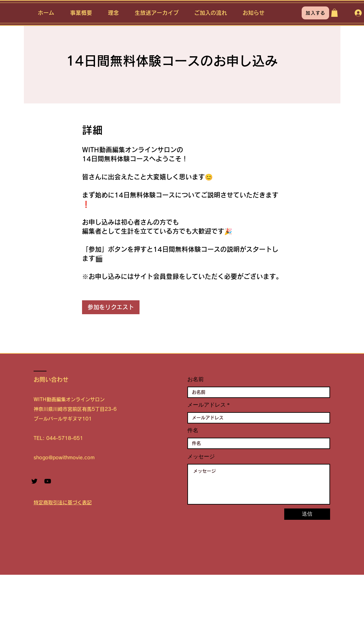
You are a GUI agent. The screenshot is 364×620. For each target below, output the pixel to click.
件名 (193, 430)
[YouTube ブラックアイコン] (48, 481)
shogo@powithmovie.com (64, 458)
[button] (334, 13)
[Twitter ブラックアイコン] (34, 481)
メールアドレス (207, 405)
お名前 (196, 379)
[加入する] (315, 13)
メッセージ (201, 457)
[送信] (307, 514)
